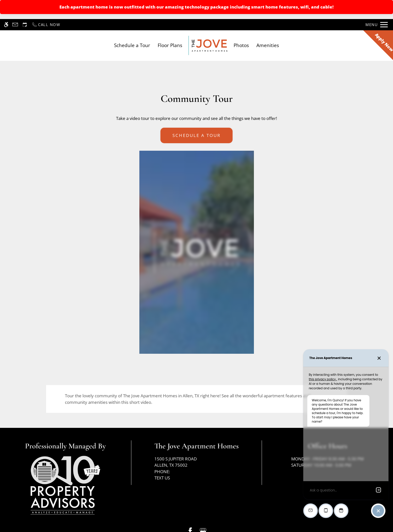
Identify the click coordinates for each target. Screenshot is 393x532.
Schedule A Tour (197, 135)
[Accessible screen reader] (6, 25)
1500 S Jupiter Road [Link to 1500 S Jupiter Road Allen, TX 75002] (197, 462)
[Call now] (46, 25)
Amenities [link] (268, 45)
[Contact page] (15, 25)
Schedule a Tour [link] (132, 45)
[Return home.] (208, 45)
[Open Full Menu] (377, 25)
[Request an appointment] (25, 25)
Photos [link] (241, 45)
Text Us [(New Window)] (162, 478)
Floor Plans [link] (170, 45)
